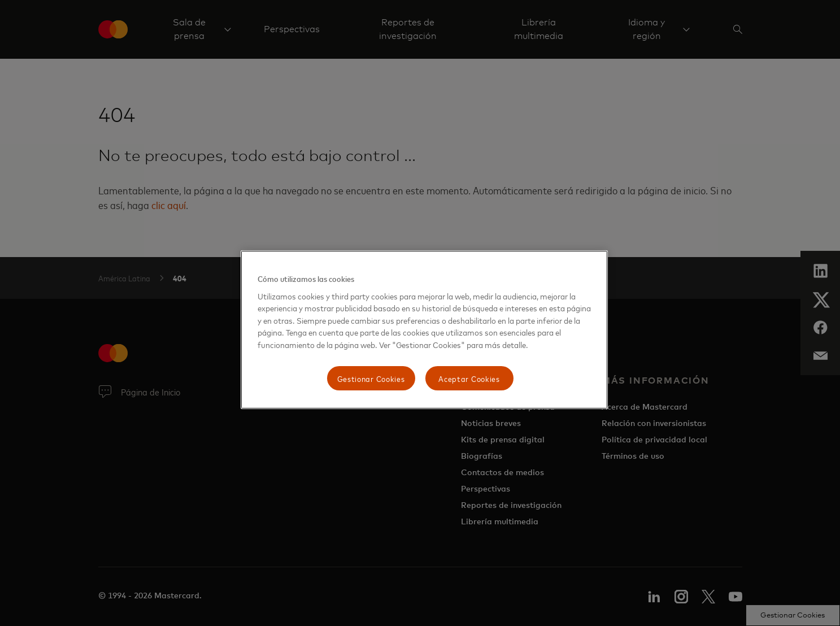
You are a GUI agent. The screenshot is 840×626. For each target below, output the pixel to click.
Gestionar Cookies (371, 378)
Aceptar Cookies (469, 378)
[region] (424, 330)
